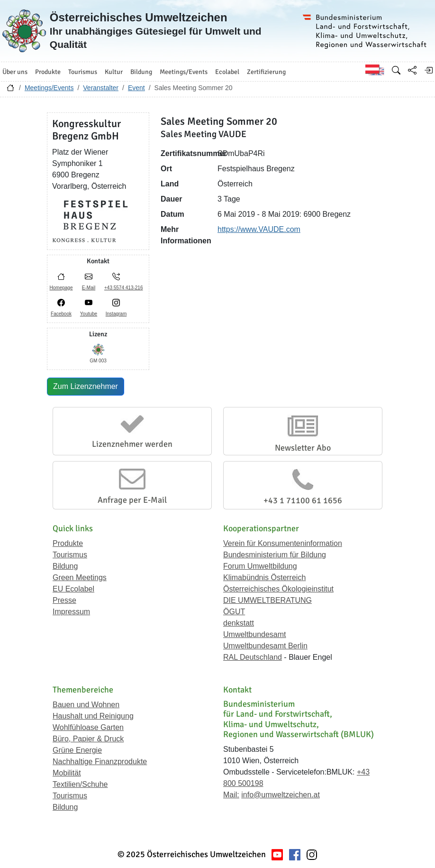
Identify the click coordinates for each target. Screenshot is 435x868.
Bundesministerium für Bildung (275, 555)
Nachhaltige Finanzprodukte (100, 762)
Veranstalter (101, 88)
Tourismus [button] (83, 72)
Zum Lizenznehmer (86, 386)
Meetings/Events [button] (184, 72)
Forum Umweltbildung (260, 566)
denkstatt (239, 623)
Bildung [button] (141, 72)
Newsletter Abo (303, 448)
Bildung (65, 566)
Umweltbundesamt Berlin (265, 646)
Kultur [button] (114, 72)
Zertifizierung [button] (266, 72)
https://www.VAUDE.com (259, 229)
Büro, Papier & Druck (88, 739)
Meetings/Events (49, 88)
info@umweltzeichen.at (281, 795)
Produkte (68, 543)
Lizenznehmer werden (132, 444)
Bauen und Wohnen (86, 705)
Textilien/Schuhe (80, 784)
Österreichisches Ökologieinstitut (278, 589)
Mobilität (67, 773)
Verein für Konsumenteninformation (283, 543)
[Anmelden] (428, 70)
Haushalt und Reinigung (93, 716)
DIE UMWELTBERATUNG (267, 600)
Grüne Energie (77, 750)
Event (136, 88)
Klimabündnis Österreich (264, 577)
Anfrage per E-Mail (132, 500)
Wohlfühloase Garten (88, 727)
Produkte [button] (48, 72)
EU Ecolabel (73, 589)
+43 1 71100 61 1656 (303, 500)
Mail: (231, 795)
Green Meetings (80, 577)
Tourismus (70, 555)
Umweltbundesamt (255, 634)
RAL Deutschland (253, 657)
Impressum (71, 612)
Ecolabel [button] (227, 72)
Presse (64, 600)
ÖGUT (234, 612)
